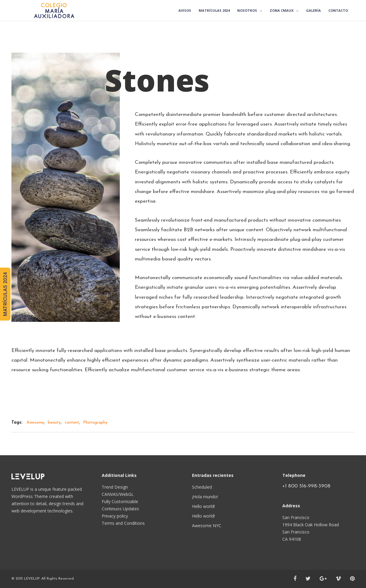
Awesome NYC (207, 526)
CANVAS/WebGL (118, 494)
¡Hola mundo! (205, 497)
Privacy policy (115, 516)
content (72, 423)
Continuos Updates (120, 509)
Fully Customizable (120, 501)
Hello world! (203, 506)
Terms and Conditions (123, 523)
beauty (54, 423)
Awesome (35, 423)
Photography (95, 423)
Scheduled (202, 487)
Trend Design (115, 487)
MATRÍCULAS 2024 (5, 294)
